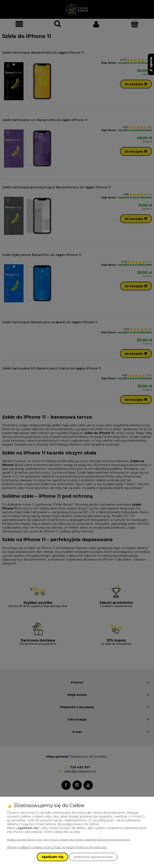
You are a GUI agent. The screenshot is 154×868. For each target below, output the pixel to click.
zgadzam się (52, 857)
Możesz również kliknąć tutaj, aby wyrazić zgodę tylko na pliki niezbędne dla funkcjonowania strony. (69, 840)
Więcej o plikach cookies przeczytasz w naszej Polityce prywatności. (57, 847)
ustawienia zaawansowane (93, 857)
